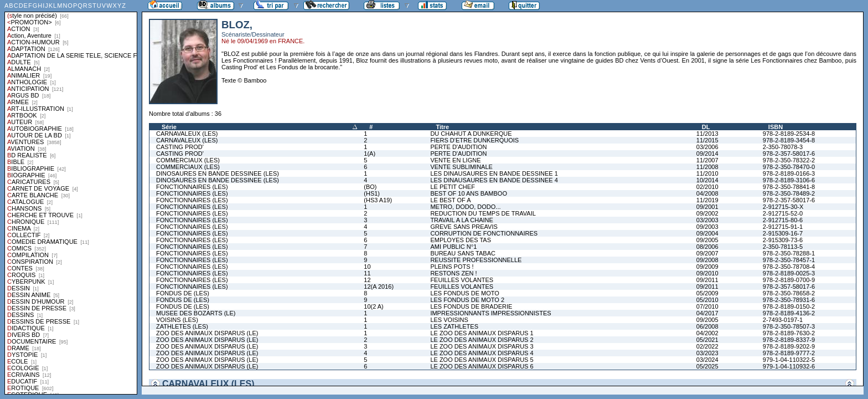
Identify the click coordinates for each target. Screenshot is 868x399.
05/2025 (707, 366)
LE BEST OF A (450, 200)
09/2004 (707, 233)
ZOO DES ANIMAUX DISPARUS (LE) (207, 333)
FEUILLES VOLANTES (462, 280)
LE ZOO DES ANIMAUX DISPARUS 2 (482, 340)
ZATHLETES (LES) (182, 326)
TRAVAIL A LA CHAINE (462, 220)
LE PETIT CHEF (452, 187)
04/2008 (707, 193)
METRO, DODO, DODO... (465, 207)
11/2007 (707, 160)
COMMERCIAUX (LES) (188, 160)
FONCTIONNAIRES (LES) (192, 187)
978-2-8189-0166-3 (789, 173)
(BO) (370, 187)
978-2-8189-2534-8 (789, 134)
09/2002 (707, 213)
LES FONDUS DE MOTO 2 (467, 300)
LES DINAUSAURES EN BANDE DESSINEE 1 (494, 173)
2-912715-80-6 (783, 220)
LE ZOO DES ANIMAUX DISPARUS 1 (482, 333)
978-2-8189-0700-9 (789, 280)
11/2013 (707, 134)
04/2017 (707, 313)
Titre (442, 127)
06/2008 (707, 326)
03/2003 (707, 220)
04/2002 (707, 333)
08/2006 (707, 247)
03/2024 (707, 360)
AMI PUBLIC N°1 (453, 247)
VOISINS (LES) (177, 320)
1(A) (370, 154)
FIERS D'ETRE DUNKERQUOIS (474, 140)
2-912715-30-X (783, 207)
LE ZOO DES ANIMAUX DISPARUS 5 (482, 360)
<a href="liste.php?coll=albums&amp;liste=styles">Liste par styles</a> (71, 197)
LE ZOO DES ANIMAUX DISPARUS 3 (482, 346)
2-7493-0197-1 (783, 320)
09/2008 (707, 260)
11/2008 (707, 167)
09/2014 (707, 154)
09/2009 (707, 267)
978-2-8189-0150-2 (789, 306)
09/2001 (707, 207)
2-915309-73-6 (783, 240)
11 (367, 273)
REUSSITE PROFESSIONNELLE (476, 260)
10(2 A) (373, 306)
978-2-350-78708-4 (789, 267)
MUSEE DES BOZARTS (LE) (196, 313)
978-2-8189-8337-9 (789, 340)
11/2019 (707, 200)
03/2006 (707, 147)
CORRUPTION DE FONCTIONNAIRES (484, 233)
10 (367, 267)
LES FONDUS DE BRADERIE (471, 306)
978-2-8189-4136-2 (789, 313)
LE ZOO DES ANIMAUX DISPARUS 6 (482, 366)
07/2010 (707, 306)
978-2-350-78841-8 (789, 187)
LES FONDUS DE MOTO (464, 293)
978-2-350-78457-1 (789, 260)
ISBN (776, 127)
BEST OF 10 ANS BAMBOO (469, 193)
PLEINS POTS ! (452, 267)
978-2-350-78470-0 (789, 167)
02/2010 (707, 187)
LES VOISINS (449, 320)
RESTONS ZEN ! (453, 273)
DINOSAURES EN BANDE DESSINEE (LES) (218, 173)
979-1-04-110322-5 (789, 360)
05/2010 (707, 300)
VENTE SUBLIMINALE (461, 167)
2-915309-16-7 (783, 233)
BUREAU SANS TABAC (463, 253)
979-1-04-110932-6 (789, 366)
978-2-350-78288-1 (789, 253)
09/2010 (707, 273)
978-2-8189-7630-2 (789, 333)
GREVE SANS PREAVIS (464, 227)
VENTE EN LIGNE (455, 160)
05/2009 (707, 293)
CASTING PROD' (180, 147)
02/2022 (707, 346)
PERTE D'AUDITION (458, 147)
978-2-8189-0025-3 (789, 273)
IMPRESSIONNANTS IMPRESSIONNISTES (490, 313)
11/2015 (707, 140)
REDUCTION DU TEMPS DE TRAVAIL (483, 213)
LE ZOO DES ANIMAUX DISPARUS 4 (482, 353)
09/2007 (707, 253)
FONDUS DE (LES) (183, 293)
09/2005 (707, 240)
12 (367, 280)
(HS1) (372, 193)
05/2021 (707, 340)
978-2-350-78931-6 (789, 300)
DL (706, 127)
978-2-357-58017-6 (789, 154)
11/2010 (707, 173)
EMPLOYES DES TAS (461, 240)
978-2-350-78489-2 (789, 193)
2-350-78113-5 (783, 247)
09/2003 (707, 227)
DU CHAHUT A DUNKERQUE (471, 134)
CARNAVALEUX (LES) (187, 134)
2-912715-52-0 (783, 213)
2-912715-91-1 (783, 227)
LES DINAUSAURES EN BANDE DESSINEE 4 (494, 180)
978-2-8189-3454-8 (789, 140)
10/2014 (707, 180)
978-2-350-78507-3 (789, 326)
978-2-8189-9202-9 (789, 346)
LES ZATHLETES (454, 326)
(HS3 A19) (378, 200)
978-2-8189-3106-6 (789, 180)
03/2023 (707, 353)
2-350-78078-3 (783, 147)
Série (169, 127)
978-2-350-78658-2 (789, 293)
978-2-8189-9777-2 (789, 353)
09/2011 (707, 280)
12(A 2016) (379, 287)
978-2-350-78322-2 (789, 160)
